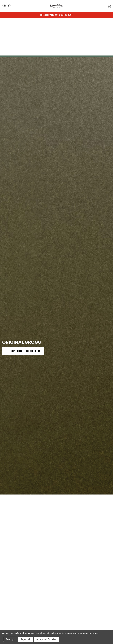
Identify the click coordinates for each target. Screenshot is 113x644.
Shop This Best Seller (23, 351)
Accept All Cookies (46, 639)
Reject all (26, 639)
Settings (10, 639)
